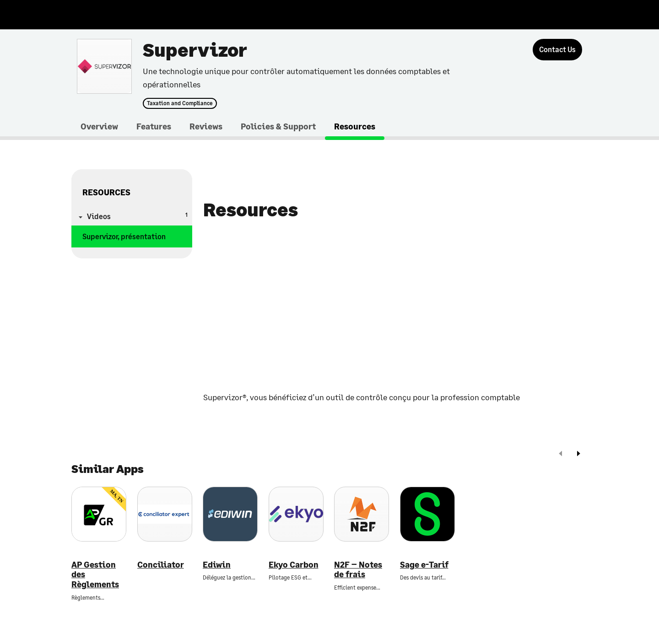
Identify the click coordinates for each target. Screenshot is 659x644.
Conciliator (161, 565)
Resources (355, 126)
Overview (99, 126)
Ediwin (217, 565)
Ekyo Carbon (294, 565)
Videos (137, 216)
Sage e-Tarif (424, 565)
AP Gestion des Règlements (95, 574)
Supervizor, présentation (124, 236)
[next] (578, 454)
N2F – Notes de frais (358, 570)
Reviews (206, 126)
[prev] (561, 454)
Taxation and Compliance (180, 103)
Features (154, 126)
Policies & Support (278, 126)
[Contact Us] (557, 50)
